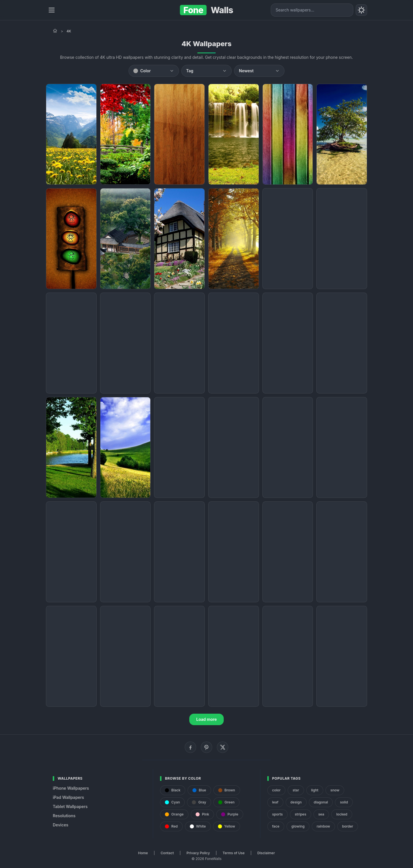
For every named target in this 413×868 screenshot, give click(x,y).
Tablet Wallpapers (70, 806)
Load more (206, 719)
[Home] (55, 31)
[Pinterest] (206, 747)
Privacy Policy (198, 853)
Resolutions (64, 816)
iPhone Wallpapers (71, 788)
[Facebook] (190, 747)
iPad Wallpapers (68, 797)
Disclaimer (266, 853)
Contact (167, 853)
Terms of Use (234, 853)
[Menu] (52, 10)
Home (143, 853)
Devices (61, 825)
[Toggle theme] (361, 10)
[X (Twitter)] (223, 747)
